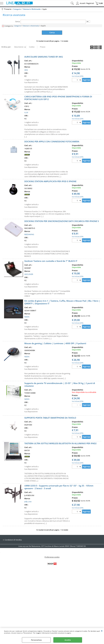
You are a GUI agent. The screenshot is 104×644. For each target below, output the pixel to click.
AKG (26, 70)
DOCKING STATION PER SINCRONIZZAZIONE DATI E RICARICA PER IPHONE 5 (62, 221)
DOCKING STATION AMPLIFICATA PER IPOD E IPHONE (50, 181)
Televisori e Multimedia (31, 26)
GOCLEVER (29, 274)
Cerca (18, 21)
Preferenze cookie (52, 557)
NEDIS (27, 317)
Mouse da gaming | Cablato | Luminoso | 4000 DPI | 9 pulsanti (55, 343)
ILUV (26, 112)
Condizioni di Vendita (13, 540)
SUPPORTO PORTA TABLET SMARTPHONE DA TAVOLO (50, 417)
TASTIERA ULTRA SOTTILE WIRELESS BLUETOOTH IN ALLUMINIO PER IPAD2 (60, 443)
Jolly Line (28, 501)
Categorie (17, 26)
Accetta (68, 640)
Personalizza (36, 640)
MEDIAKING (29, 234)
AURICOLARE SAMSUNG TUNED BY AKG (44, 56)
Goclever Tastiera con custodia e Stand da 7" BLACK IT (51, 261)
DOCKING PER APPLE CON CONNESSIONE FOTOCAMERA (52, 141)
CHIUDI (102, 631)
